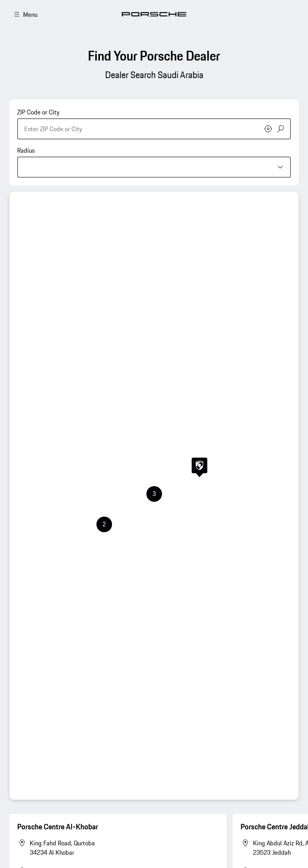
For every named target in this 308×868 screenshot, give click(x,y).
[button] (199, 467)
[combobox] (154, 123)
